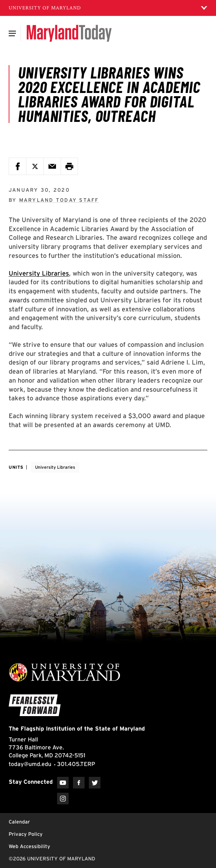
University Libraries (39, 273)
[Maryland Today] (69, 33)
